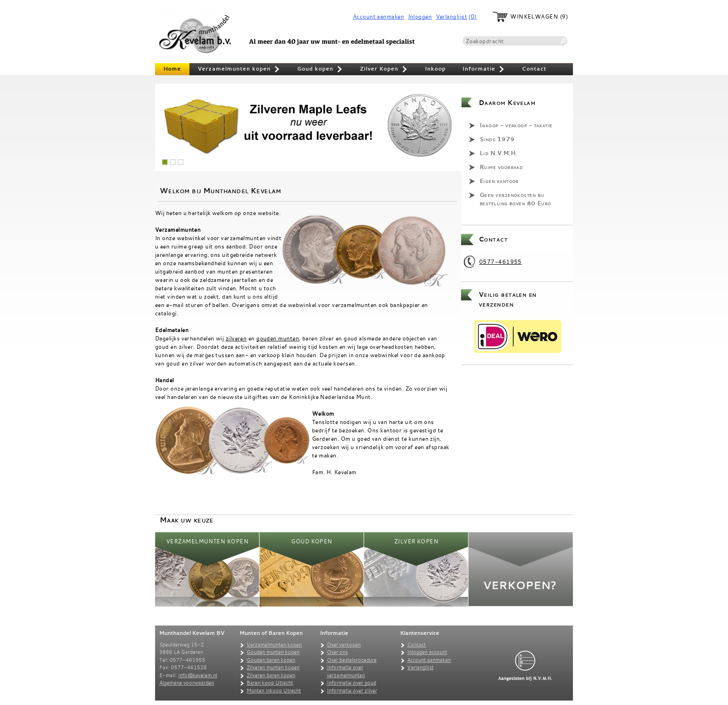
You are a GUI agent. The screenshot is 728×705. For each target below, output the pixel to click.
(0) (472, 16)
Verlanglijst (452, 16)
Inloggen (420, 16)
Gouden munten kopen (273, 652)
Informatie (484, 70)
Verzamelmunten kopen (239, 70)
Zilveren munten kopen (273, 667)
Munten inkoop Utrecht (274, 691)
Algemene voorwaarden (187, 683)
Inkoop (435, 69)
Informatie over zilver (352, 691)
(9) (564, 16)
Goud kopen (320, 70)
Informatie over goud (351, 683)
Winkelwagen (534, 16)
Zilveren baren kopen (271, 675)
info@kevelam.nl (198, 675)
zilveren (236, 338)
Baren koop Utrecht (270, 683)
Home (172, 69)
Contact (534, 69)
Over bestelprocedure (352, 660)
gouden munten (278, 338)
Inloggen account (427, 652)
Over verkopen (344, 645)
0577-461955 (500, 261)
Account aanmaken (378, 16)
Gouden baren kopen (271, 660)
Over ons (337, 652)
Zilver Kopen (384, 70)
